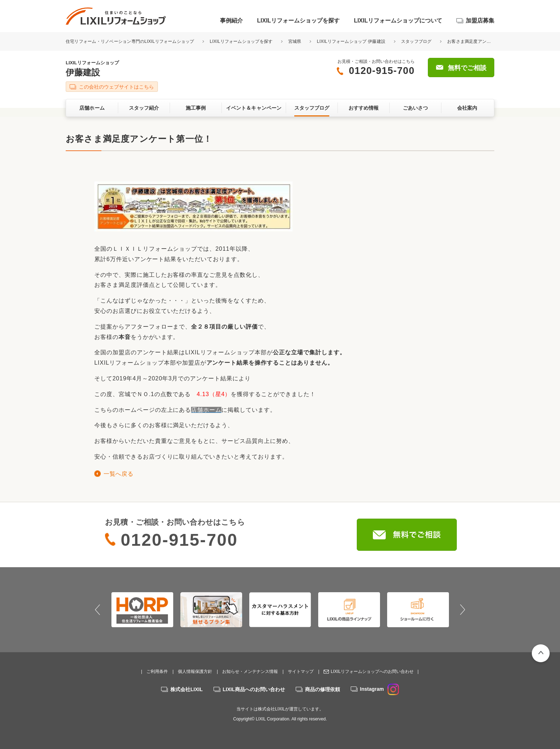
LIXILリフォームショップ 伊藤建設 (351, 41)
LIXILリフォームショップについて (398, 21)
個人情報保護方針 (195, 671)
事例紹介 (231, 21)
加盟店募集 (480, 21)
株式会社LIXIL (186, 689)
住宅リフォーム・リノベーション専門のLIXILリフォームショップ (131, 41)
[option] (142, 610)
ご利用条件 (157, 671)
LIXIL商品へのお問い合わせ (254, 689)
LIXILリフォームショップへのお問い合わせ (372, 671)
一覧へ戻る (118, 474)
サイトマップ (301, 671)
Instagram (379, 689)
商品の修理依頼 (322, 689)
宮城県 (295, 41)
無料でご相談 (467, 68)
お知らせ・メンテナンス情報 (250, 671)
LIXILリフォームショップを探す (298, 21)
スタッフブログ (416, 41)
